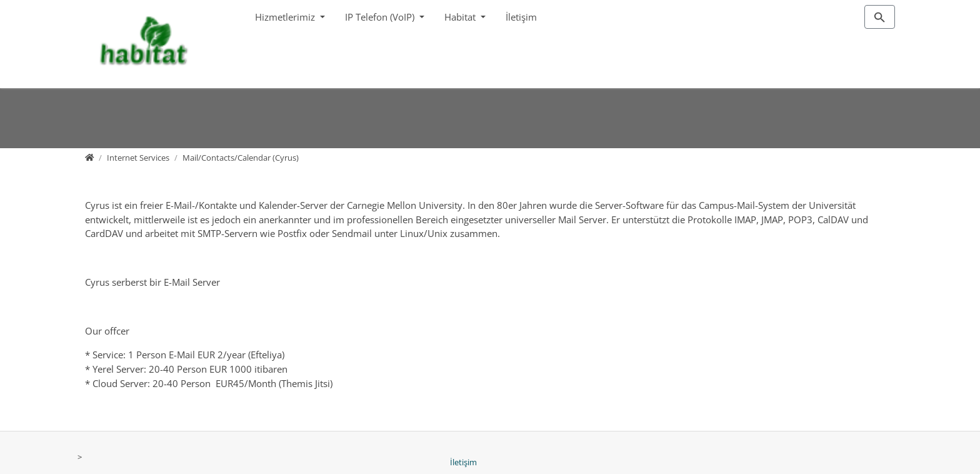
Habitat (461, 17)
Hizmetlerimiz (286, 17)
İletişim (521, 17)
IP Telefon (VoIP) (381, 17)
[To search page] (880, 17)
